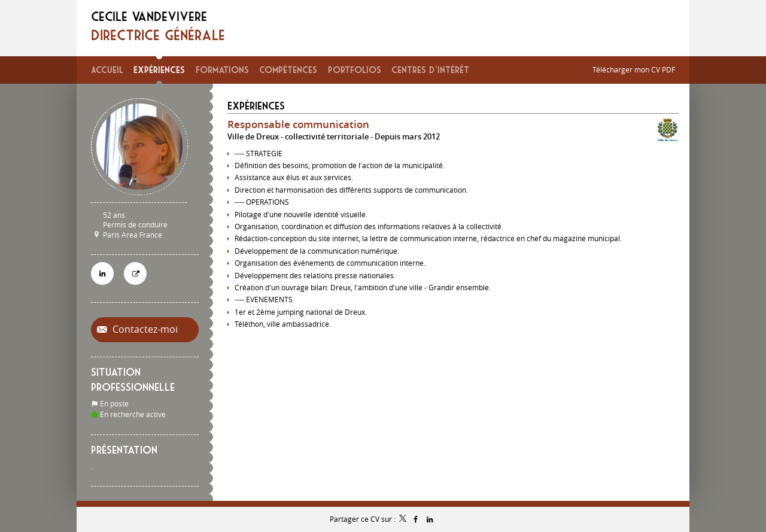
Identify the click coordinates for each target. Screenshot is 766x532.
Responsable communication (298, 124)
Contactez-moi (144, 329)
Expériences (256, 106)
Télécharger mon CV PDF (634, 69)
